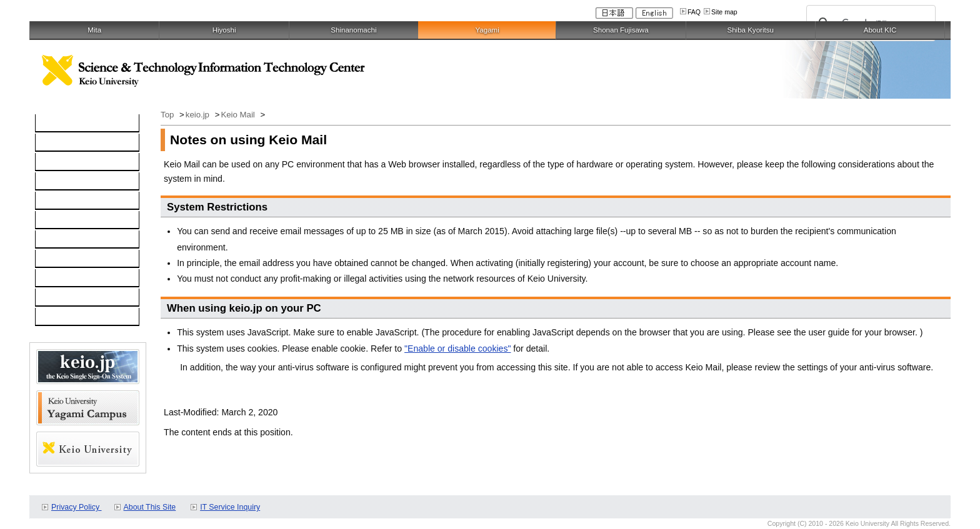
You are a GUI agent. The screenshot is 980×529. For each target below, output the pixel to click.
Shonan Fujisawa (621, 30)
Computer (61, 143)
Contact (57, 259)
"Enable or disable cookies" (457, 349)
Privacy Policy (76, 507)
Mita (94, 30)
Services (59, 240)
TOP (51, 124)
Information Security (81, 220)
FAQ (694, 12)
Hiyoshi (224, 30)
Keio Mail (239, 115)
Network (58, 162)
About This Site (150, 507)
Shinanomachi (353, 30)
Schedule (60, 279)
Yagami (487, 30)
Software (59, 182)
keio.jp (55, 201)
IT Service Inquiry (230, 507)
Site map (724, 12)
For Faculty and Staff (82, 317)
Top (168, 115)
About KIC (880, 30)
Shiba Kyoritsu (750, 30)
